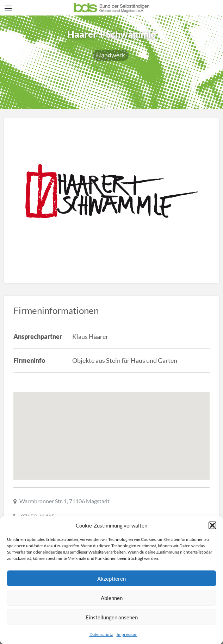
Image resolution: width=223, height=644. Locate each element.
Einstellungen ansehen (112, 617)
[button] (212, 525)
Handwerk (111, 55)
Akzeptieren (111, 579)
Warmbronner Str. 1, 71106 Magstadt (64, 501)
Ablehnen (112, 598)
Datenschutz (101, 634)
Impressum (127, 634)
